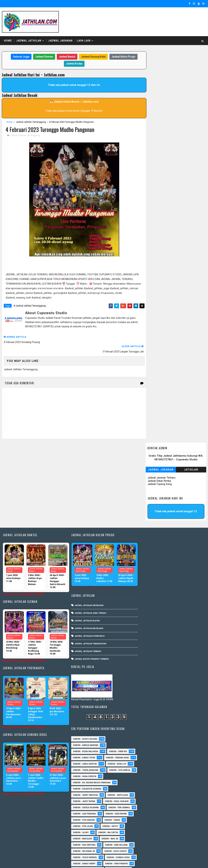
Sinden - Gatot (147, 558)
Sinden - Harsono (148, 751)
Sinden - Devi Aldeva (150, 639)
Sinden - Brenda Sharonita (177, 714)
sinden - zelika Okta (177, 845)
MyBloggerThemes (63, 862)
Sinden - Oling (147, 782)
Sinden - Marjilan (178, 564)
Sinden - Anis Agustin (151, 695)
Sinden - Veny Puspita (151, 614)
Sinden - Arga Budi (175, 701)
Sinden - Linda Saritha (151, 489)
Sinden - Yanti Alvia (184, 520)
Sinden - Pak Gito (182, 601)
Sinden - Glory (172, 558)
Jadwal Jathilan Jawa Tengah (89, 526)
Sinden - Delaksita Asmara (153, 514)
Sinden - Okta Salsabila (152, 651)
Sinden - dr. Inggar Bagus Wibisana (158, 508)
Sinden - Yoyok (147, 832)
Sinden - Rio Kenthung (151, 807)
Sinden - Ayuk (146, 714)
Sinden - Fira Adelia (149, 745)
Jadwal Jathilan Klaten (86, 534)
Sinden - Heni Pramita (150, 595)
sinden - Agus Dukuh (150, 583)
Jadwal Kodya (73, 64)
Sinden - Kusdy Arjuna (151, 458)
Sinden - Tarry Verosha (151, 520)
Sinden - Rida (146, 608)
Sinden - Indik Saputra (151, 601)
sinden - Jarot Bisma (150, 527)
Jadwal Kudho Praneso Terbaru (90, 572)
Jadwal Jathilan (29, 41)
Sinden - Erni (146, 645)
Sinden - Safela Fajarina (152, 533)
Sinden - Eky (176, 639)
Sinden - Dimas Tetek (150, 477)
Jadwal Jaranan (60, 41)
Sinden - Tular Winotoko (152, 664)
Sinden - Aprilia (147, 701)
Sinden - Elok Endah (176, 739)
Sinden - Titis (179, 820)
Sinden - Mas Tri (176, 764)
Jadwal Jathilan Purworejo (88, 549)
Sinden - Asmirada (173, 707)
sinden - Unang (147, 689)
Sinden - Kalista (186, 757)
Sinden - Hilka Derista (181, 502)
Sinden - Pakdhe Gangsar (152, 788)
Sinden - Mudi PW (148, 776)
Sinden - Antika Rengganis (153, 633)
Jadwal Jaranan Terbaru (162, 84)
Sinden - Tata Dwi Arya (151, 820)
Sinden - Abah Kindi (183, 620)
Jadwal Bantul (66, 57)
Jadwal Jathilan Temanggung (31, 122)
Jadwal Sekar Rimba (159, 87)
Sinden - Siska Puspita (151, 658)
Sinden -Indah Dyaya (183, 670)
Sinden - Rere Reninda (181, 801)
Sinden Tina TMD (148, 838)
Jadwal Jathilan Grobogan (88, 518)
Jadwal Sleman (43, 57)
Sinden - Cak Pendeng (182, 539)
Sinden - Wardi (178, 826)
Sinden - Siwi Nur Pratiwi (152, 813)
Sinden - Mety (175, 770)
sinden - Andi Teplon (183, 614)
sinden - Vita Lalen (174, 552)
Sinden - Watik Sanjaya (151, 670)
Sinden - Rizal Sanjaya (183, 527)
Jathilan (191, 76)
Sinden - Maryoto (148, 764)
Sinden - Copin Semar (178, 726)
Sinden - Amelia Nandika (152, 464)
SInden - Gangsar (174, 689)
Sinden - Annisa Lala (175, 626)
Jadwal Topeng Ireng (160, 90)
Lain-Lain (84, 41)
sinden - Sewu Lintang (181, 683)
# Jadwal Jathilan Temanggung (30, 306)
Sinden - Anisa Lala (182, 695)
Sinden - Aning (147, 626)
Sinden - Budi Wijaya (179, 720)
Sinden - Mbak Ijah (172, 645)
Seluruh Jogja (20, 57)
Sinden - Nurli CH (183, 489)
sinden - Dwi (145, 676)
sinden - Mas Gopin (149, 683)
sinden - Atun (173, 838)
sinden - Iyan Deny (171, 676)
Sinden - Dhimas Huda (151, 589)
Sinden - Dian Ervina (150, 545)
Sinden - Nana (174, 776)
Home (8, 41)
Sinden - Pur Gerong (181, 545)
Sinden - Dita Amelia (149, 502)
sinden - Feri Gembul (150, 539)
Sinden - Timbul (171, 608)
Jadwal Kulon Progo (122, 57)
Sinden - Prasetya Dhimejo (153, 795)
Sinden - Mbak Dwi (148, 770)
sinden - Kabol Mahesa (151, 620)
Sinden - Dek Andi (174, 732)
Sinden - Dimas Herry (183, 589)
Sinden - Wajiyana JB (182, 577)
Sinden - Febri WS (184, 471)
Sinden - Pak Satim (174, 782)
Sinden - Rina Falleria (150, 577)
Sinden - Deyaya (147, 739)
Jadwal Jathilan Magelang (88, 541)
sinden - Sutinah (148, 845)
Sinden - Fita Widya (179, 745)
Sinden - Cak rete (148, 726)
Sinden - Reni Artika (149, 801)
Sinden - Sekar (147, 552)
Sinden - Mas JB (147, 570)
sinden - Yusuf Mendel (183, 583)
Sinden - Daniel (147, 732)
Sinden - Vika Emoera (150, 826)
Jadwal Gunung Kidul (92, 57)
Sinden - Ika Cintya (149, 564)
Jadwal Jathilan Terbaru (87, 564)
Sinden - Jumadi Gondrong (153, 757)
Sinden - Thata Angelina (152, 496)
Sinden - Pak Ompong (176, 570)
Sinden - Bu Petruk (149, 720)
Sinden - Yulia (172, 832)
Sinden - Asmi (146, 707)
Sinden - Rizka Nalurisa (152, 471)
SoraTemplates (24, 862)
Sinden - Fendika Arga (150, 483)
